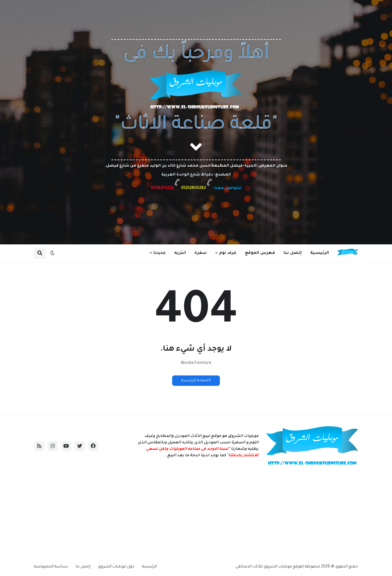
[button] (52, 253)
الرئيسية (149, 567)
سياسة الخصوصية (51, 567)
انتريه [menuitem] (180, 253)
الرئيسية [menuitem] (320, 253)
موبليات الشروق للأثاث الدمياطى (264, 567)
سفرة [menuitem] (201, 253)
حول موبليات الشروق (116, 567)
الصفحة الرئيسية (196, 381)
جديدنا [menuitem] (160, 253)
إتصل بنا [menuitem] (293, 253)
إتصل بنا (83, 567)
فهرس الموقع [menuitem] (260, 253)
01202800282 (193, 188)
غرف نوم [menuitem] (228, 253)
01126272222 (162, 188)
